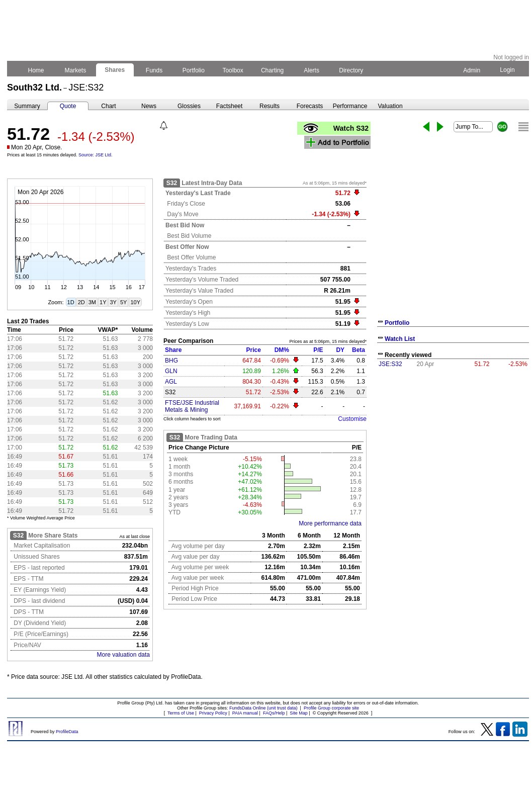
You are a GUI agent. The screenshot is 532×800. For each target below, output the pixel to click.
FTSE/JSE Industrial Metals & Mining (192, 406)
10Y (135, 302)
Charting (273, 70)
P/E (318, 350)
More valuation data (123, 655)
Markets (75, 70)
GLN (171, 371)
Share (173, 350)
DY (340, 350)
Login (507, 70)
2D (81, 302)
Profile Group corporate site (331, 708)
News (149, 106)
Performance (350, 106)
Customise (352, 419)
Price (254, 350)
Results (270, 106)
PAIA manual (245, 713)
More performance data (330, 523)
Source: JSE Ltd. (96, 155)
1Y (103, 302)
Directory (351, 70)
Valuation (390, 106)
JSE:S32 (390, 364)
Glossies (189, 106)
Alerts (312, 70)
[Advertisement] (453, 447)
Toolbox (233, 70)
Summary (27, 106)
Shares (115, 70)
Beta (359, 350)
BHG (171, 361)
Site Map (299, 713)
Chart (108, 106)
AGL (171, 382)
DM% (282, 350)
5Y (123, 302)
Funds (154, 70)
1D (71, 302)
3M (92, 302)
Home (36, 70)
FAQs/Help (274, 713)
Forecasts (310, 106)
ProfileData (67, 732)
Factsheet (230, 106)
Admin (472, 70)
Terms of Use (181, 713)
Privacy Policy (213, 713)
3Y (113, 302)
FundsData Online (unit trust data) (263, 708)
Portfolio (194, 70)
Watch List (400, 339)
